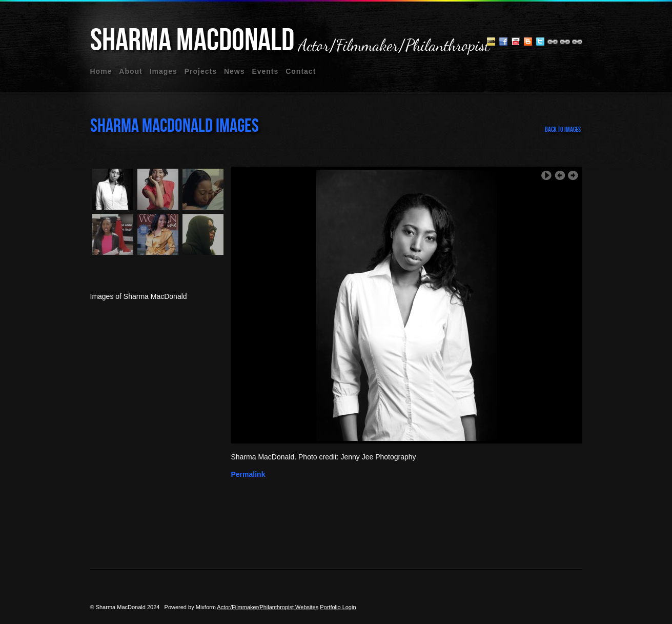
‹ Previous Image (560, 176)
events (265, 71)
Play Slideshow (546, 176)
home (101, 71)
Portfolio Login (338, 607)
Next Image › (573, 176)
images (164, 71)
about (130, 71)
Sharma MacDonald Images (175, 126)
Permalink (248, 474)
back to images (563, 129)
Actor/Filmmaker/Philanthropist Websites (268, 607)
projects (201, 71)
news (235, 71)
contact (301, 71)
